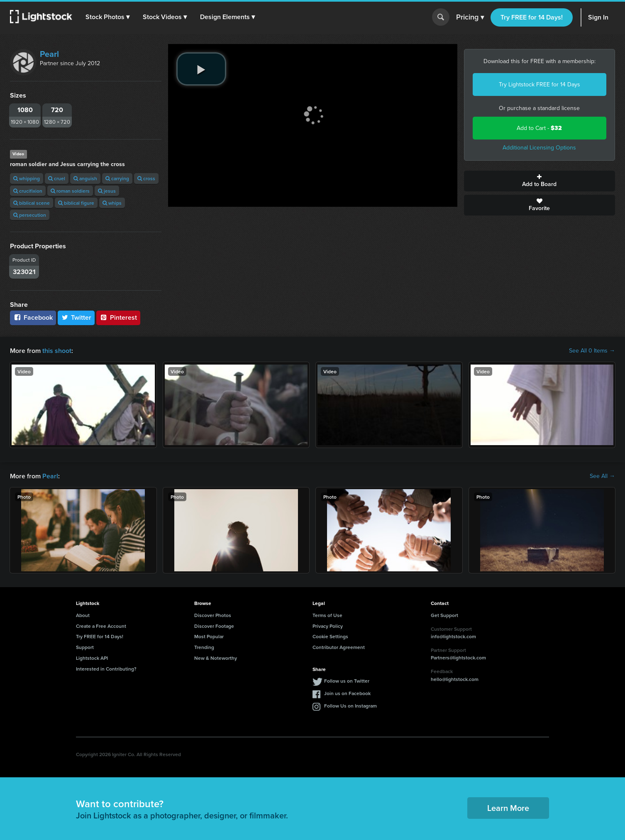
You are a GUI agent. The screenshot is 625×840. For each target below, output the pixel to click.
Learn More (508, 808)
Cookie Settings (330, 636)
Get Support (444, 615)
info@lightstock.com (453, 636)
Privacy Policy (328, 626)
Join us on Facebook (347, 693)
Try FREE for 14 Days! (532, 17)
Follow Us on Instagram (350, 706)
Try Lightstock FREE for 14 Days (540, 84)
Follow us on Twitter (347, 681)
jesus (107, 191)
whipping (27, 178)
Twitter (76, 317)
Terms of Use (327, 615)
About (83, 615)
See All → (602, 476)
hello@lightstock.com (455, 679)
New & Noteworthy (216, 658)
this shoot (57, 351)
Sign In (598, 17)
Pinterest (118, 317)
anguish (85, 178)
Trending (204, 647)
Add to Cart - (539, 128)
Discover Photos (213, 615)
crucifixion (28, 191)
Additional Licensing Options (539, 148)
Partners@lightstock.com (458, 658)
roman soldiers (70, 191)
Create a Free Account (101, 626)
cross (146, 178)
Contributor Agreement (339, 647)
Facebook (33, 317)
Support (85, 647)
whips (112, 203)
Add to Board (540, 181)
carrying (117, 178)
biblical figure (76, 203)
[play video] (201, 69)
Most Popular (209, 636)
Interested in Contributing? (106, 669)
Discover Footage (214, 626)
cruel (57, 178)
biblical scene (32, 203)
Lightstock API (92, 658)
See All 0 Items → (592, 351)
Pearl (49, 54)
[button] (107, 17)
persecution (30, 215)
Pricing (470, 17)
